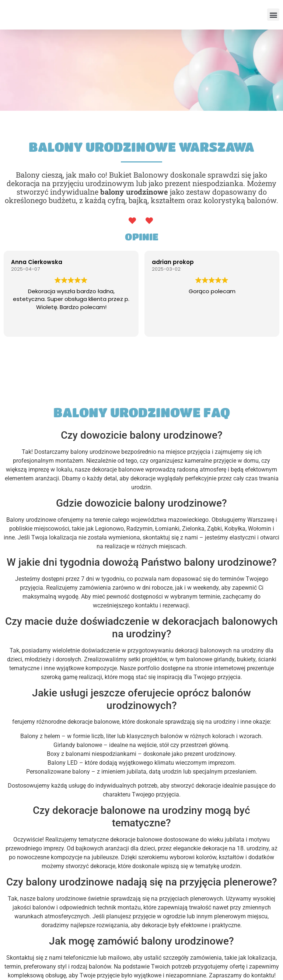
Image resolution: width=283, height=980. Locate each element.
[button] (273, 15)
